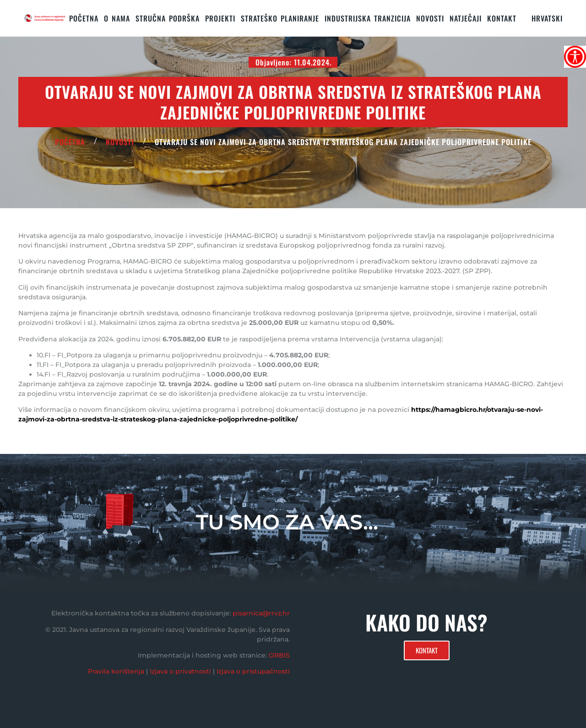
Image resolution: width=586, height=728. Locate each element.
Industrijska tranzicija (368, 18)
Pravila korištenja (116, 671)
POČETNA (70, 142)
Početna (84, 18)
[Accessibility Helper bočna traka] (575, 57)
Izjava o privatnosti (180, 671)
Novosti (430, 18)
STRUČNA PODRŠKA (168, 18)
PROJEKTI (220, 18)
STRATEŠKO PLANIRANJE (280, 18)
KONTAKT (502, 18)
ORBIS (279, 655)
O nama (117, 18)
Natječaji (466, 18)
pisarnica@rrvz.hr (261, 613)
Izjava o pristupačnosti (253, 671)
